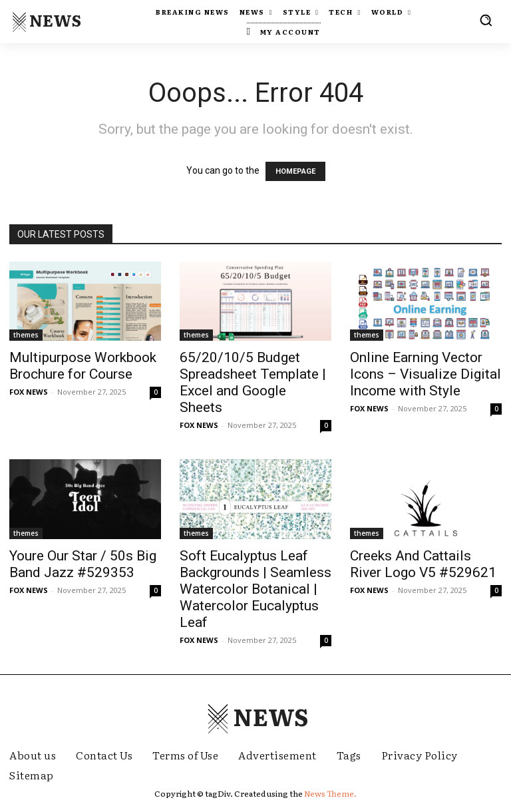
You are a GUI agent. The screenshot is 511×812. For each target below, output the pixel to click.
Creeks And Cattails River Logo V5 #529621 (423, 564)
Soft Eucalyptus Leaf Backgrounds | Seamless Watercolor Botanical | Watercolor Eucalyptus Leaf (255, 589)
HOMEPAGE (295, 171)
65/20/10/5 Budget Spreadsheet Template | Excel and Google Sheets (253, 382)
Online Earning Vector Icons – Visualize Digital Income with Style (426, 374)
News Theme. (330, 793)
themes (26, 335)
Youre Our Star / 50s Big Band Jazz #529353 (83, 564)
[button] (486, 20)
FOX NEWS (29, 392)
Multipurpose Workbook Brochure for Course (83, 366)
